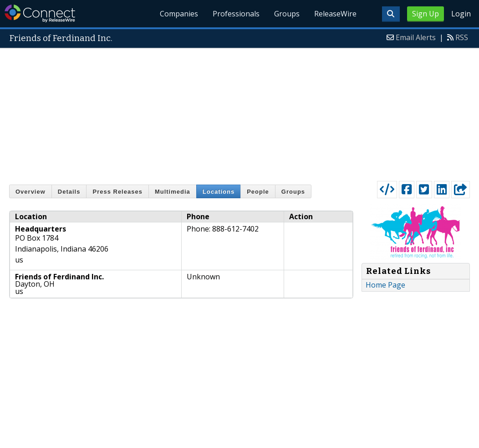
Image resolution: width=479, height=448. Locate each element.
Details (69, 192)
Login (461, 14)
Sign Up (425, 14)
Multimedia (173, 192)
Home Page (385, 285)
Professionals (237, 14)
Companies (179, 14)
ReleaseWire (335, 14)
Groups (287, 14)
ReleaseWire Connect (40, 13)
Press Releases (117, 192)
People (258, 192)
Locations (219, 192)
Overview (31, 192)
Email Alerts (416, 37)
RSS (462, 37)
